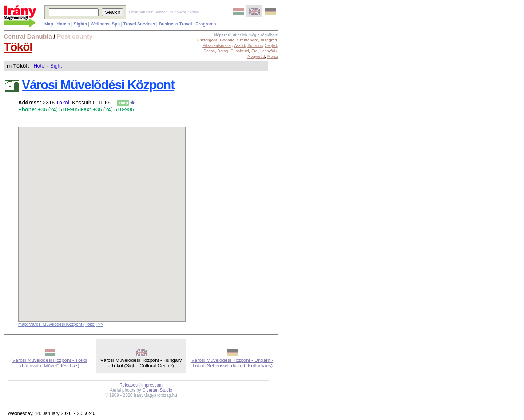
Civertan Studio (157, 390)
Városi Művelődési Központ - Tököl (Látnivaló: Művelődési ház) (50, 363)
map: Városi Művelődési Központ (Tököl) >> (61, 324)
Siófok (194, 12)
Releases (128, 385)
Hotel (39, 66)
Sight (56, 66)
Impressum (152, 385)
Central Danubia (28, 36)
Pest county (75, 36)
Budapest (178, 12)
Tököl (18, 47)
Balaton (161, 12)
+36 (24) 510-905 (58, 109)
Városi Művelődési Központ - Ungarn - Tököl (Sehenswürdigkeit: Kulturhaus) (232, 363)
